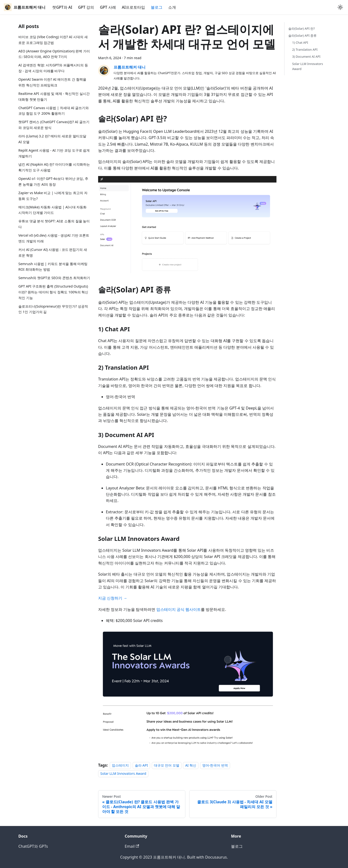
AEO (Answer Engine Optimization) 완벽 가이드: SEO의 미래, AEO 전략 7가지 (54, 54)
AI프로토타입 (133, 7)
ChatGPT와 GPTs (33, 846)
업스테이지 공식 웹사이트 (179, 609)
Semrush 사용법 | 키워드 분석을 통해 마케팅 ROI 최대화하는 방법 (53, 267)
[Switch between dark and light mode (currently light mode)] (340, 7)
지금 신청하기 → (113, 598)
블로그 (157, 7)
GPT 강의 (86, 7)
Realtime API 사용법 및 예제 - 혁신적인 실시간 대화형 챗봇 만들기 (54, 96)
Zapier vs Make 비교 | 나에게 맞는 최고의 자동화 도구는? (53, 196)
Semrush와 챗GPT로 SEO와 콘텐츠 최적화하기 (54, 278)
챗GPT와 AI (62, 7)
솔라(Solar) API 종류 (302, 35)
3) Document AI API (306, 56)
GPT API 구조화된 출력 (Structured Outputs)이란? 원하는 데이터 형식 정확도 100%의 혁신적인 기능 (53, 292)
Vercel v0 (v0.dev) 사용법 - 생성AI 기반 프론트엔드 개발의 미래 (54, 238)
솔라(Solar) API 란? (302, 28)
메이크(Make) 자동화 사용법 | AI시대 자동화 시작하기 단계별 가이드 (52, 210)
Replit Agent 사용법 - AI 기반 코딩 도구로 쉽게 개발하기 (54, 153)
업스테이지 (120, 765)
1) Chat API (300, 42)
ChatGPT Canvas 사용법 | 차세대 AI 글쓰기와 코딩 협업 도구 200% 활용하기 (54, 111)
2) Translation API (305, 49)
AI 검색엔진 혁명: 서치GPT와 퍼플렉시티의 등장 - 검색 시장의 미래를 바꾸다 (53, 68)
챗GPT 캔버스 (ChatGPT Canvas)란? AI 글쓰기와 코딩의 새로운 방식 (54, 125)
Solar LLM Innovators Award (123, 773)
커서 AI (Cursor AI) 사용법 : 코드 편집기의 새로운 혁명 (53, 252)
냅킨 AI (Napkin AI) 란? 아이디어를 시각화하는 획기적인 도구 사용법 (54, 167)
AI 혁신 (191, 765)
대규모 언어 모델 (167, 765)
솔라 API (141, 765)
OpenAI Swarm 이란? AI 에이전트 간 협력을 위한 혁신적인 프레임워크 (52, 82)
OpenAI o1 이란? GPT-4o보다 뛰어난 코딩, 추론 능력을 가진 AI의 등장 (53, 181)
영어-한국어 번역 (215, 765)
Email (132, 846)
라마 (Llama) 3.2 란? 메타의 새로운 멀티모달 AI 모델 (52, 139)
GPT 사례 (108, 7)
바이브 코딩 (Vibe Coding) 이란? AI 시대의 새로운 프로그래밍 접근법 (53, 40)
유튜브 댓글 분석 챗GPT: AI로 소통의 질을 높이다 (54, 224)
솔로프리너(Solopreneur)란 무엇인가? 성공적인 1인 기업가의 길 (53, 309)
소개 (172, 7)
